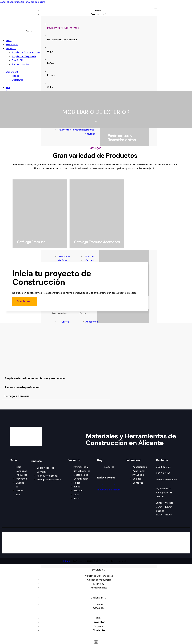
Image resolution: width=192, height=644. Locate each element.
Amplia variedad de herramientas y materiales (35, 378)
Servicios (99, 570)
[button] (56, 378)
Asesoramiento (99, 588)
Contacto (99, 630)
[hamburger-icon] (156, 9)
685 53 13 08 (163, 473)
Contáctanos (25, 301)
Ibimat (67, 561)
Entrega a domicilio (17, 396)
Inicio (98, 10)
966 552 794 (163, 467)
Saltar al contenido (10, 2)
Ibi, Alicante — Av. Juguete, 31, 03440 (164, 493)
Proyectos (99, 622)
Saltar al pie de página (33, 2)
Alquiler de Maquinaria (99, 580)
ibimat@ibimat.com (166, 480)
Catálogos (99, 608)
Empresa (99, 626)
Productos (99, 14)
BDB (99, 618)
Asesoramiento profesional (22, 387)
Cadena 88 (99, 598)
